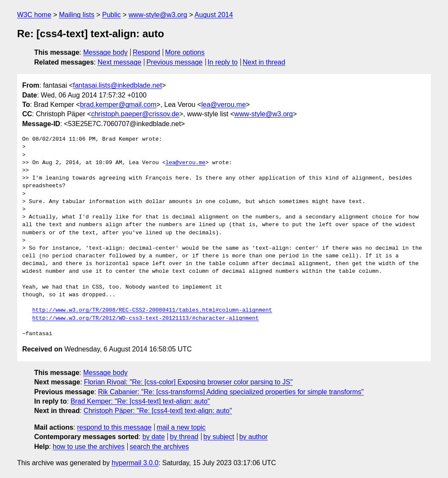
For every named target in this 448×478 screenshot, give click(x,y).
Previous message (175, 62)
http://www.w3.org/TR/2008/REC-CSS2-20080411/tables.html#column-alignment (152, 310)
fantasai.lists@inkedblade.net (117, 85)
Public (111, 15)
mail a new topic (181, 427)
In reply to (223, 62)
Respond (146, 52)
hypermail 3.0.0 (135, 463)
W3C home (34, 15)
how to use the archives (89, 447)
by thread (184, 437)
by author (253, 437)
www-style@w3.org (158, 15)
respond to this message (114, 427)
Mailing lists (77, 15)
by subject (219, 437)
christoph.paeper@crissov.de (135, 114)
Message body (105, 52)
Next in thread (264, 62)
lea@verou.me (223, 105)
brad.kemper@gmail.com (118, 105)
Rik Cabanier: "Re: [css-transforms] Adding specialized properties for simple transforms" (231, 392)
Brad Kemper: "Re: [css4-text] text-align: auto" (140, 401)
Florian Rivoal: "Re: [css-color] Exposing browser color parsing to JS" (189, 382)
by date (153, 437)
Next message (120, 62)
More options (185, 52)
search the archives (160, 447)
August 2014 (214, 15)
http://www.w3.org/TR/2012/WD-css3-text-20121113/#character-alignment (145, 319)
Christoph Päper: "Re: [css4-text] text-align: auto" (158, 411)
